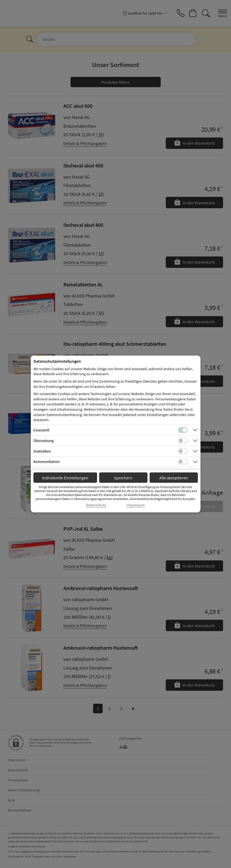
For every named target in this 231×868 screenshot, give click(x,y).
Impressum (136, 505)
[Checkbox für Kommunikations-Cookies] (183, 462)
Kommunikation (47, 462)
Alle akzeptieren (174, 478)
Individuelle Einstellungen (65, 478)
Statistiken (42, 451)
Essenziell (41, 430)
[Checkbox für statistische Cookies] (183, 451)
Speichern (123, 478)
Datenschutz (96, 505)
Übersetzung (43, 441)
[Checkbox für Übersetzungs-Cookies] (183, 441)
